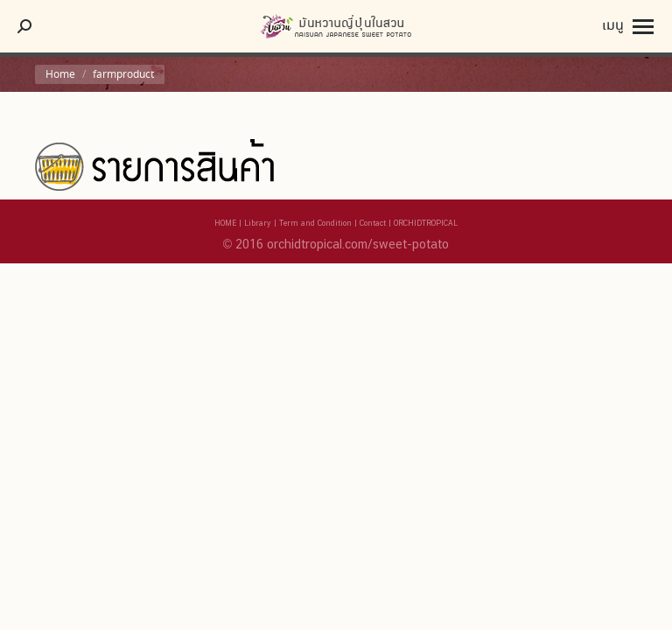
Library (258, 223)
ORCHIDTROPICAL (426, 223)
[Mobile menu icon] (628, 26)
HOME (225, 223)
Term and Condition (315, 223)
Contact (373, 223)
